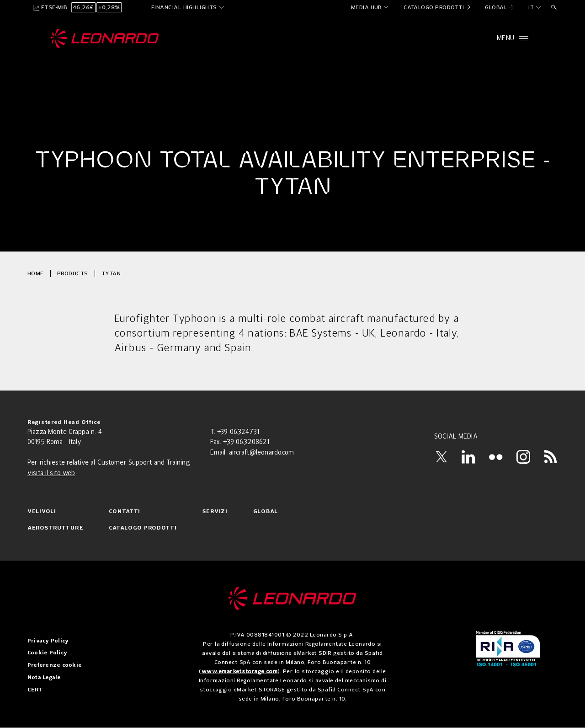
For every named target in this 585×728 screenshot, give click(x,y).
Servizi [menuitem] (215, 512)
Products (73, 273)
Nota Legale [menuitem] (44, 678)
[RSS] (551, 457)
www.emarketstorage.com (240, 671)
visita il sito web (51, 473)
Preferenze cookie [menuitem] (55, 665)
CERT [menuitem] (35, 690)
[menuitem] (370, 7)
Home (36, 273)
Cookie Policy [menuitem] (47, 653)
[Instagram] (523, 457)
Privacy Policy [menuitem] (48, 641)
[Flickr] (496, 457)
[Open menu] (513, 38)
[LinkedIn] (468, 457)
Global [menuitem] (266, 512)
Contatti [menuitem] (125, 512)
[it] (535, 7)
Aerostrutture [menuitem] (55, 528)
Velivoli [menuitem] (42, 512)
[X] (441, 457)
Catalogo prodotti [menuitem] (143, 528)
